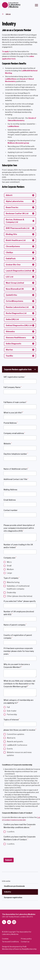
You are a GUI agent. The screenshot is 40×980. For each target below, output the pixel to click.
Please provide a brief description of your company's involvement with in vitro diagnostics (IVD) (19, 528)
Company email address (14, 433)
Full (8, 707)
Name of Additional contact (16, 469)
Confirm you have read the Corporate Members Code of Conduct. (20, 838)
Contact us (25, 942)
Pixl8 (24, 947)
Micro (9, 562)
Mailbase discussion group (18, 143)
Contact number (11, 510)
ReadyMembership (29, 949)
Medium (10, 569)
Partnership (12, 714)
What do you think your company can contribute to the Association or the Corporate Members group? (19, 684)
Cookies (5, 939)
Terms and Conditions (10, 942)
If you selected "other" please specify (20, 601)
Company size (10, 558)
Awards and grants (15, 742)
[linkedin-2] (9, 922)
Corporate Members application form (18, 369)
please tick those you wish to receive (20, 730)
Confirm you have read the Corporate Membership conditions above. (20, 826)
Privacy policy (26, 939)
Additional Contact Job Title (16, 479)
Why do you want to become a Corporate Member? (17, 666)
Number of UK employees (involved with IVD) (19, 613)
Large (9, 573)
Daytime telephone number (16, 454)
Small (9, 566)
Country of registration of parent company (18, 637)
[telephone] (4, 922)
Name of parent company (15, 625)
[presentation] (19, 852)
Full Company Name (12, 387)
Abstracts (11, 738)
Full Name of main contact (15, 402)
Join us (8, 14)
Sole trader (12, 711)
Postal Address (11, 423)
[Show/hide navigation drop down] (36, 5)
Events (10, 749)
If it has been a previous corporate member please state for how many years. (19, 651)
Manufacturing (13, 582)
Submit (9, 860)
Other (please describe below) (20, 596)
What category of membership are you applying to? (18, 701)
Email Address (10, 500)
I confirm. (11, 832)
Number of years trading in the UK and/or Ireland (18, 546)
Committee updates (15, 734)
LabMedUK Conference (17, 745)
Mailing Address (10, 490)
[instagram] (14, 922)
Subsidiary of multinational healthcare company (18, 587)
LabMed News (13, 126)
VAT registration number (15, 377)
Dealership (11, 593)
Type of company (11, 578)
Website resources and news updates (19, 754)
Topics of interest (12, 719)
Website (8, 444)
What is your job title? (13, 412)
